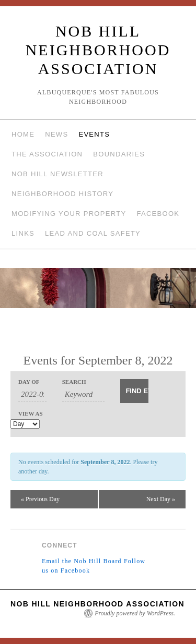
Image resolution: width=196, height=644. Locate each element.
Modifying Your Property (69, 214)
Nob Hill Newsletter (57, 174)
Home (23, 134)
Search (74, 382)
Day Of (29, 382)
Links (23, 233)
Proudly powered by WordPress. (135, 613)
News (56, 134)
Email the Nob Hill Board (82, 561)
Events (94, 134)
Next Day (161, 499)
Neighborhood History (62, 194)
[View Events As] (25, 424)
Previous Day (40, 499)
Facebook (158, 214)
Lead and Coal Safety (93, 233)
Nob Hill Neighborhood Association (98, 50)
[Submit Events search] (134, 391)
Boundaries (119, 154)
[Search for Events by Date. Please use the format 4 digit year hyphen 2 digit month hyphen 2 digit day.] (32, 395)
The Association (47, 154)
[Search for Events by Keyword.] (84, 395)
